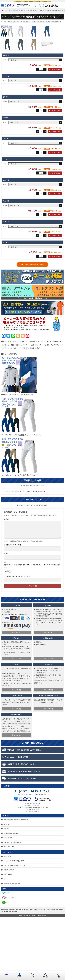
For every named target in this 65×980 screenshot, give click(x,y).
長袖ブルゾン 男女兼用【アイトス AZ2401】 (17, 457)
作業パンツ (43, 11)
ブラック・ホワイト (29, 11)
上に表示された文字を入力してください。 (17, 639)
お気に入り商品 (9, 932)
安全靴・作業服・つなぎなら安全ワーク (16, 882)
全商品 (49, 11)
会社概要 (7, 891)
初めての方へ (8, 919)
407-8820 (47, 6)
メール (6, 616)
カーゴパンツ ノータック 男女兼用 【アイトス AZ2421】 (21, 538)
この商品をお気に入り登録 (34, 327)
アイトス (10, 22)
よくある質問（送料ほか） (11, 896)
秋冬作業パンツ (56, 11)
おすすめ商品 (8, 937)
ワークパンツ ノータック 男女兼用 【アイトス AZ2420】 (21, 497)
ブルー (37, 11)
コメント (7, 582)
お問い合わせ (8, 900)
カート (6, 941)
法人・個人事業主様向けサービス (14, 928)
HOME (6, 11)
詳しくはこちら (17, 695)
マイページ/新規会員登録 (12, 946)
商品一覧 (7, 887)
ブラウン (21, 11)
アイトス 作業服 (14, 11)
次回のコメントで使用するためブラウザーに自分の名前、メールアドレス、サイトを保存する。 (32, 629)
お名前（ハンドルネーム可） (13, 607)
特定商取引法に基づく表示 (12, 905)
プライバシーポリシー (11, 909)
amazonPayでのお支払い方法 (14, 923)
